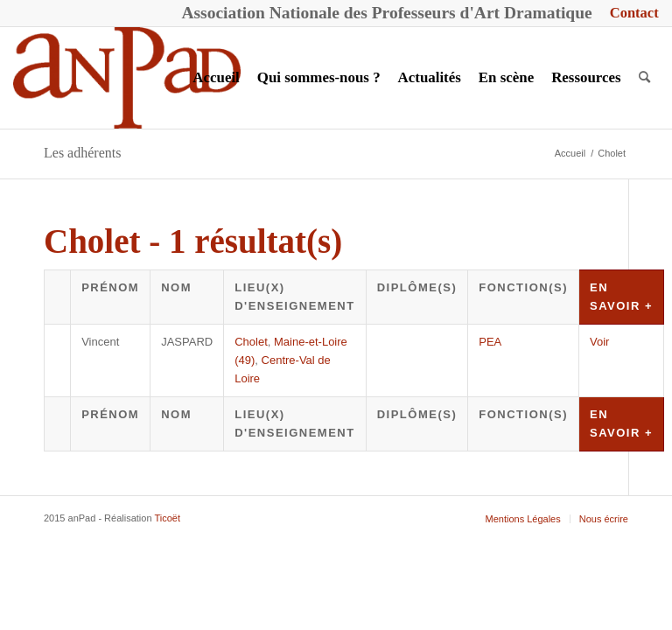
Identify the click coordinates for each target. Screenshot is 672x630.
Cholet (251, 342)
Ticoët (167, 518)
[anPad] (127, 78)
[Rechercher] (644, 78)
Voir (599, 342)
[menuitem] (630, 14)
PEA (490, 342)
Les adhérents (82, 153)
